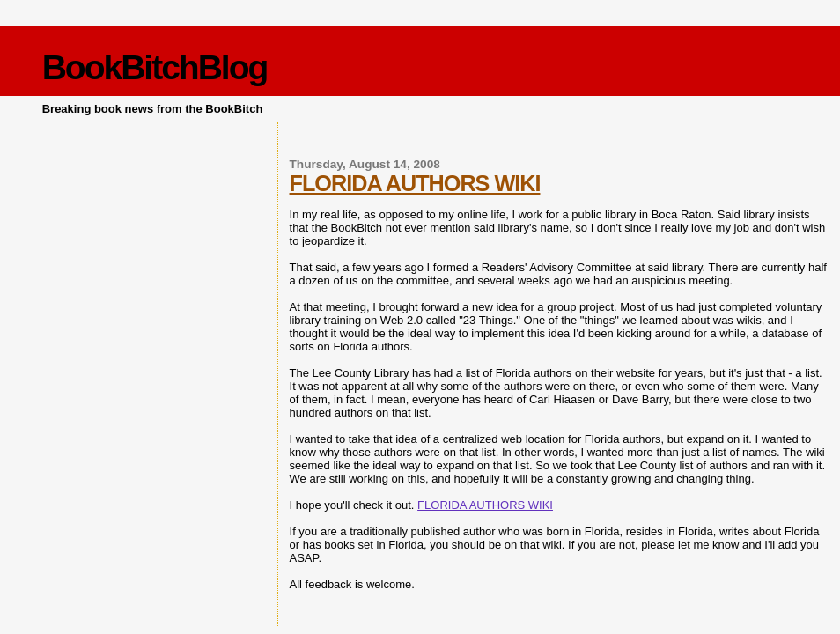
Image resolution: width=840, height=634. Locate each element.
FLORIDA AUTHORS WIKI (415, 183)
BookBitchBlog (155, 67)
